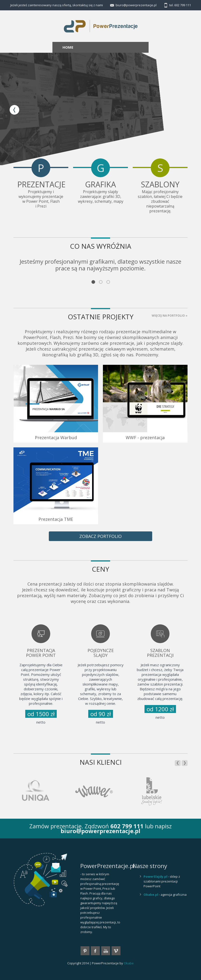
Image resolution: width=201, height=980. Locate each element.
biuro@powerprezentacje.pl (136, 5)
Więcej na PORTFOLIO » (170, 316)
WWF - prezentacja (145, 438)
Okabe (129, 963)
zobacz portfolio (100, 536)
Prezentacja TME (56, 519)
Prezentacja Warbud (56, 438)
